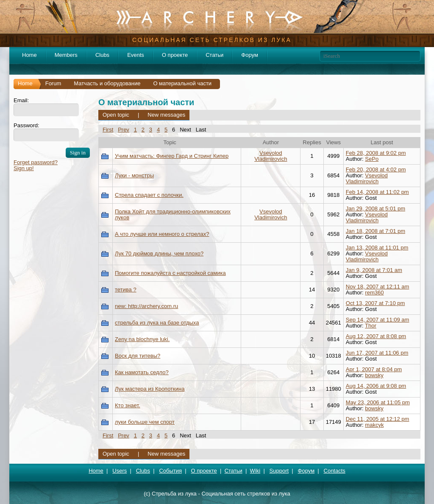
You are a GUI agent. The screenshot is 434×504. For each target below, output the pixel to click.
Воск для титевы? (138, 356)
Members (66, 55)
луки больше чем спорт (145, 422)
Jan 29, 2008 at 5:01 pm (376, 209)
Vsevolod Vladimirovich (271, 156)
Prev (124, 130)
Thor (371, 326)
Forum (53, 83)
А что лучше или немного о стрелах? (162, 234)
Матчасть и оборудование (107, 83)
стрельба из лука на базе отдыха (157, 323)
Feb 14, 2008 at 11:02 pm (377, 192)
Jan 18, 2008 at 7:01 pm (376, 231)
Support (279, 471)
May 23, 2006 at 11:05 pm (378, 402)
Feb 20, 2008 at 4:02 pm (376, 169)
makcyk (374, 425)
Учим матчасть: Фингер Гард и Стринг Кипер (172, 156)
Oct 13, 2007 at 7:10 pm (375, 303)
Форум (250, 55)
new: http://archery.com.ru (146, 306)
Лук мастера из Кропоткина (150, 389)
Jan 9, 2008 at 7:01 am (374, 270)
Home (29, 55)
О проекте (175, 55)
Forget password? (36, 162)
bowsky (374, 375)
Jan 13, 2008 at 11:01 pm (377, 248)
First (108, 130)
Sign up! (24, 168)
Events (136, 55)
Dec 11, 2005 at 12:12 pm (378, 419)
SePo (372, 159)
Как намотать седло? (142, 372)
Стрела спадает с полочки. (149, 195)
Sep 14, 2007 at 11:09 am (378, 320)
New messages (166, 115)
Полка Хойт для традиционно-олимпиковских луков (173, 214)
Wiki (255, 471)
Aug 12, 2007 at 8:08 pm (376, 336)
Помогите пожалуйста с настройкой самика (170, 273)
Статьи (214, 55)
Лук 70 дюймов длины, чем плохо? (159, 253)
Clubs (102, 55)
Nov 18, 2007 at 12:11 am (378, 287)
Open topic (116, 115)
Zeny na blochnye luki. (142, 339)
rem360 (374, 293)
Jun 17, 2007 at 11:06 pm (377, 353)
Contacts (335, 471)
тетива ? (126, 290)
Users (120, 471)
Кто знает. (128, 405)
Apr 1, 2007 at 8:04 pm (374, 369)
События (170, 471)
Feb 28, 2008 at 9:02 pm (376, 153)
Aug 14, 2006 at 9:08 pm (376, 386)
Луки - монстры (134, 175)
